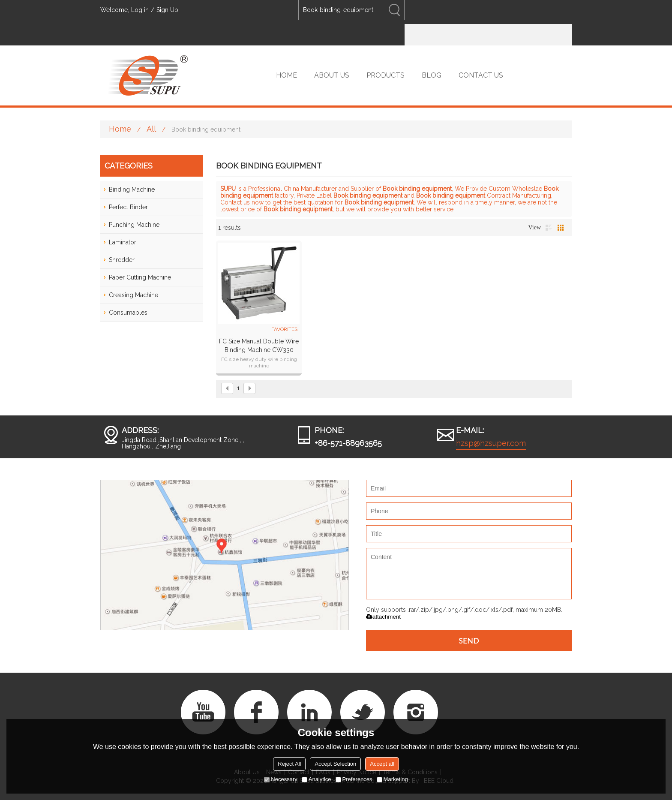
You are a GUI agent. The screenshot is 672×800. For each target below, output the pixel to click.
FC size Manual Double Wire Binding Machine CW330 (259, 346)
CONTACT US (481, 75)
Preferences (354, 779)
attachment (383, 617)
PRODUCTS (385, 75)
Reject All (289, 764)
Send (469, 641)
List (549, 228)
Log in (140, 10)
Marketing (392, 779)
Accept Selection (335, 764)
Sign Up (167, 10)
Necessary (280, 779)
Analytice (316, 779)
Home (120, 129)
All (151, 129)
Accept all (382, 764)
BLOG (432, 75)
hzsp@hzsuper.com (491, 443)
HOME (286, 75)
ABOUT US (332, 75)
